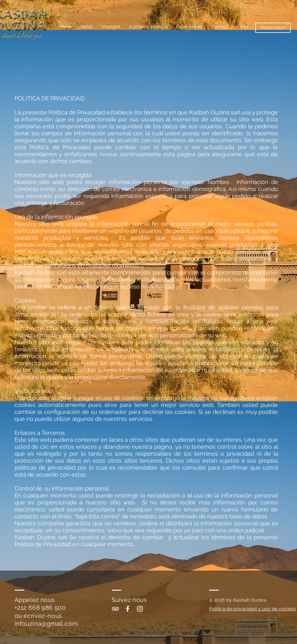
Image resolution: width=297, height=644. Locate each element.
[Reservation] (273, 28)
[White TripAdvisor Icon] (115, 609)
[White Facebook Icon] (128, 609)
